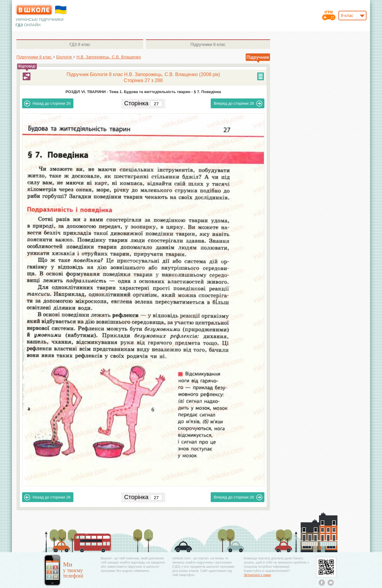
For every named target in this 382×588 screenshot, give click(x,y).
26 (47, 104)
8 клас (80, 44)
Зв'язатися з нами (257, 575)
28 (238, 104)
